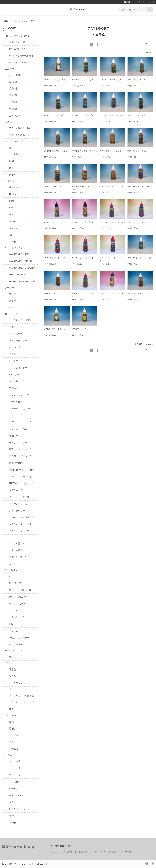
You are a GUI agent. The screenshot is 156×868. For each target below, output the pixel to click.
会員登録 (126, 2)
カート (152, 2)
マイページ (139, 2)
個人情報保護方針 (83, 852)
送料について (100, 852)
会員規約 (113, 852)
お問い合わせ (125, 852)
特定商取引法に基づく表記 (60, 852)
